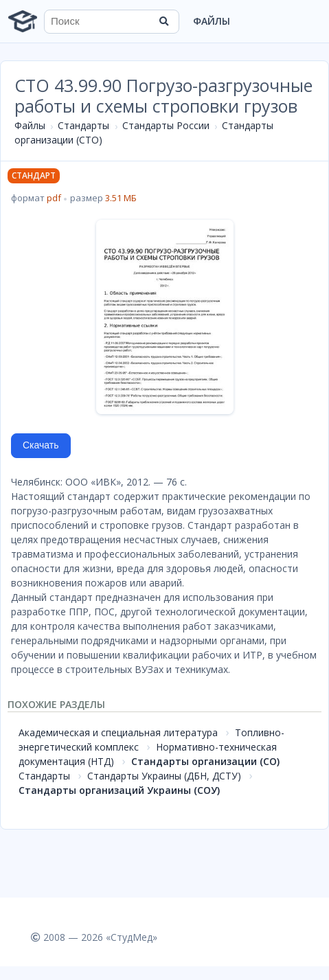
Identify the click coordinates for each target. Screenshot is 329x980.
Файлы (212, 21)
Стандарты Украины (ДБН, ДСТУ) (164, 776)
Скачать (41, 445)
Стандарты (83, 125)
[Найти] (164, 21)
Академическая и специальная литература (118, 732)
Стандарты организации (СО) (205, 761)
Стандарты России (166, 125)
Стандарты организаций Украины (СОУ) (119, 790)
